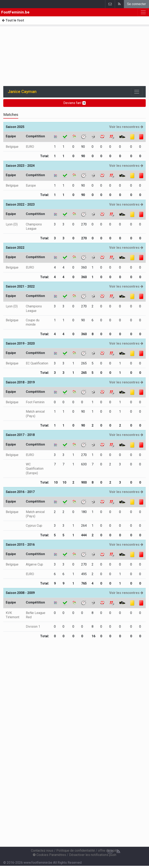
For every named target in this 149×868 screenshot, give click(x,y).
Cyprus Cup (34, 526)
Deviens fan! (75, 103)
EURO (30, 147)
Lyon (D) (12, 224)
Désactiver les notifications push (93, 855)
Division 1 (33, 627)
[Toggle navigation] (137, 92)
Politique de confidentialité (76, 851)
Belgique (12, 147)
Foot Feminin (35, 402)
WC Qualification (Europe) (35, 469)
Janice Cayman (22, 92)
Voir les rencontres (126, 127)
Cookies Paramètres (49, 855)
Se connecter (136, 4)
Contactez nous (42, 851)
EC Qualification (37, 363)
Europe (31, 185)
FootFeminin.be (15, 12)
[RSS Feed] (118, 852)
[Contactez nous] (110, 852)
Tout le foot (13, 20)
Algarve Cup (34, 564)
